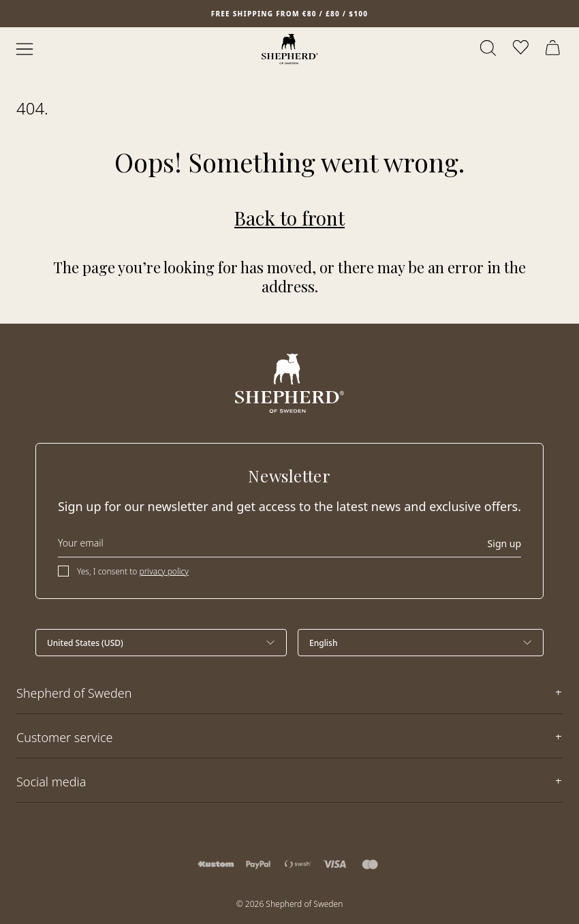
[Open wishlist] (522, 49)
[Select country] (161, 643)
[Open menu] (25, 49)
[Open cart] (554, 49)
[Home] (290, 49)
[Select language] (421, 643)
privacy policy (163, 571)
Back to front (289, 218)
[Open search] (489, 49)
